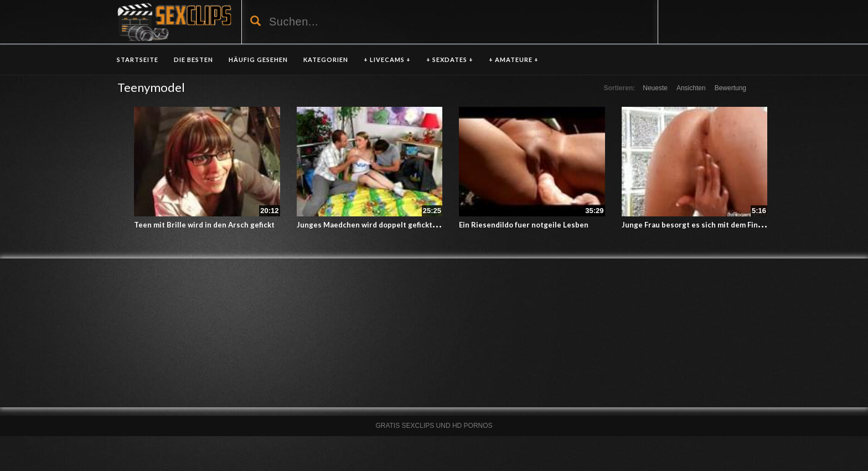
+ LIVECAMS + (387, 59)
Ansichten (691, 88)
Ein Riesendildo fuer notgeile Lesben (524, 225)
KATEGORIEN (326, 59)
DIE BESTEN (193, 59)
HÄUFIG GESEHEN (258, 59)
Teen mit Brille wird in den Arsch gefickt (204, 225)
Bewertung (730, 88)
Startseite (138, 59)
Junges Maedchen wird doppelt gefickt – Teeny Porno (390, 225)
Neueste (655, 88)
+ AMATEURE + (514, 59)
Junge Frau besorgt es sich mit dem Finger (696, 225)
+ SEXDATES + (450, 59)
